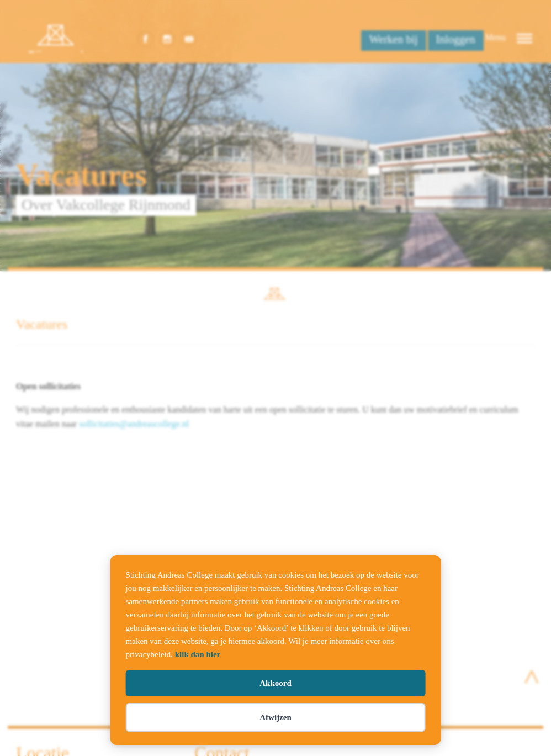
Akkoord (275, 683)
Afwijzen (275, 717)
